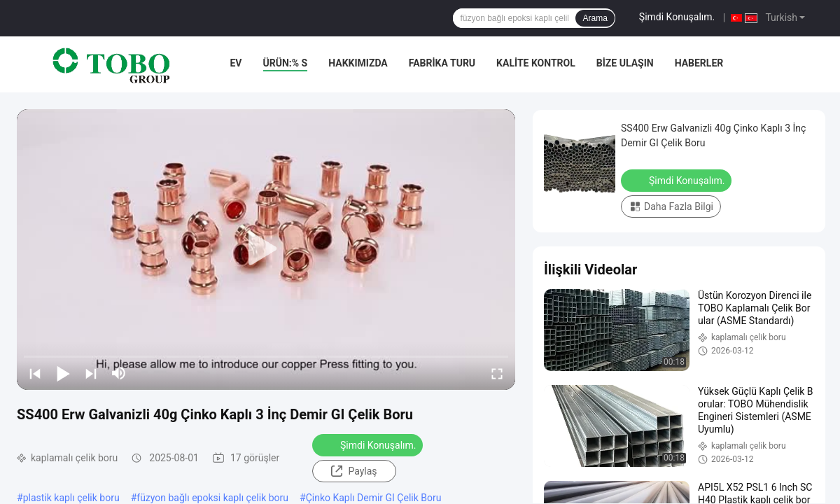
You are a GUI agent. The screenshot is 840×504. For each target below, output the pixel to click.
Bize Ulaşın (625, 63)
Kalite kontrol (536, 63)
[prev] (35, 373)
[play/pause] (63, 373)
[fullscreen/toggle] (497, 373)
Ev (236, 63)
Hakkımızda (358, 63)
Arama (595, 18)
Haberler (699, 63)
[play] (266, 249)
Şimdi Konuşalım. (677, 17)
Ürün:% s (286, 63)
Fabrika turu (442, 63)
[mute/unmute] (119, 373)
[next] (91, 373)
